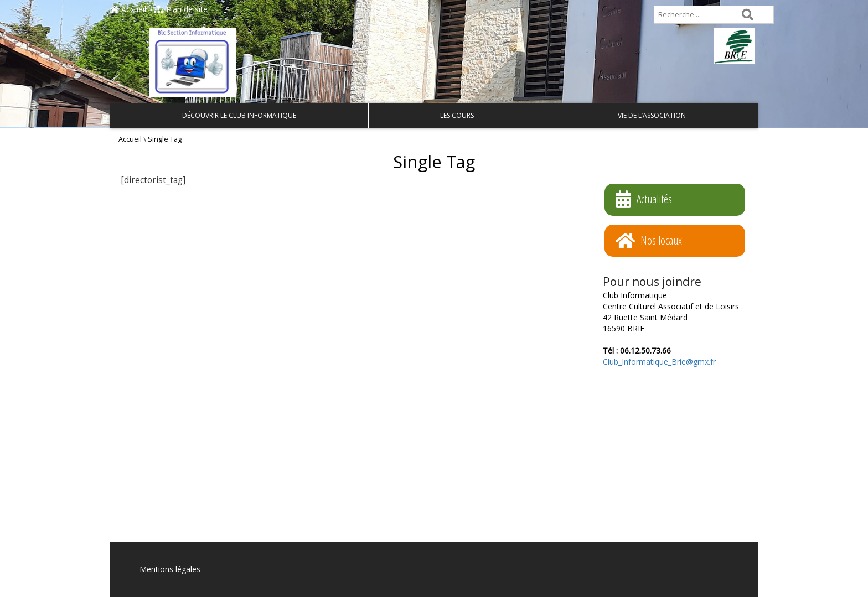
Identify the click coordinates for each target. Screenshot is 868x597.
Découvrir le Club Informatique (239, 115)
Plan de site (181, 9)
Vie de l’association (652, 115)
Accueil (128, 9)
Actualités (644, 199)
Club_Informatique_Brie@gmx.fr (659, 362)
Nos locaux (649, 241)
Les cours (457, 115)
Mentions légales (170, 569)
